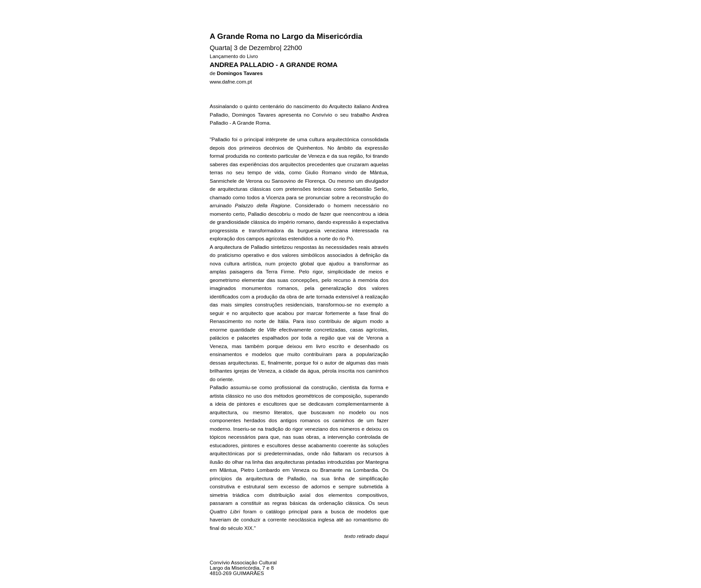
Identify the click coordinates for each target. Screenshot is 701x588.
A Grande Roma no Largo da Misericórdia (286, 36)
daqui (382, 536)
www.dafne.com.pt (231, 82)
